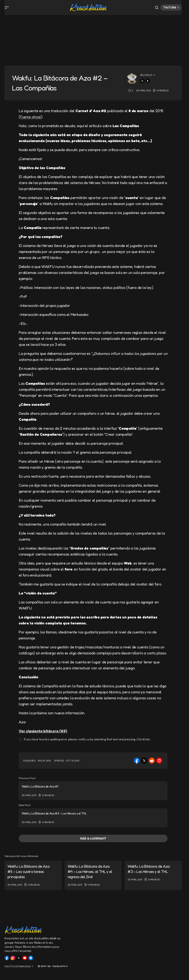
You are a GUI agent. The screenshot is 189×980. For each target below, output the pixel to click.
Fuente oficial (31, 120)
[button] (7, 9)
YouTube (172, 9)
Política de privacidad (18, 968)
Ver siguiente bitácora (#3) (43, 734)
